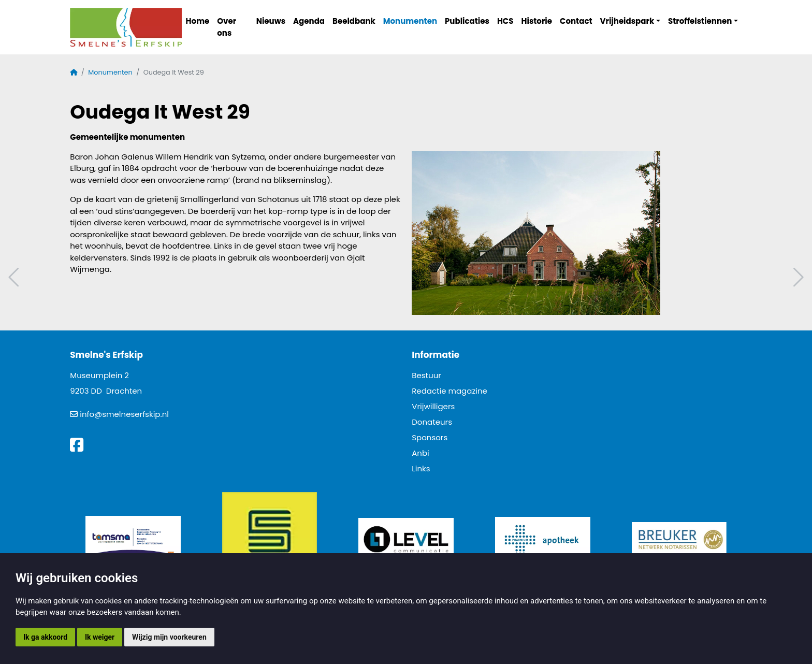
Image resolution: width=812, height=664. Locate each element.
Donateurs (432, 422)
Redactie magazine (450, 391)
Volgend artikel (797, 277)
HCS (505, 21)
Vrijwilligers (433, 406)
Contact (576, 21)
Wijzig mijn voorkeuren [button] (169, 637)
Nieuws (271, 21)
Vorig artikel (15, 277)
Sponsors (430, 437)
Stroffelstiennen (700, 21)
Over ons (227, 27)
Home (198, 21)
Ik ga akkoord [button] (45, 637)
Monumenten (410, 21)
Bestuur (426, 375)
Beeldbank (354, 21)
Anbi (421, 453)
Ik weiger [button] (100, 637)
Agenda (309, 21)
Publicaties (467, 21)
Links (421, 468)
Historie (537, 21)
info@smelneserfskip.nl (124, 414)
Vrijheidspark (627, 21)
